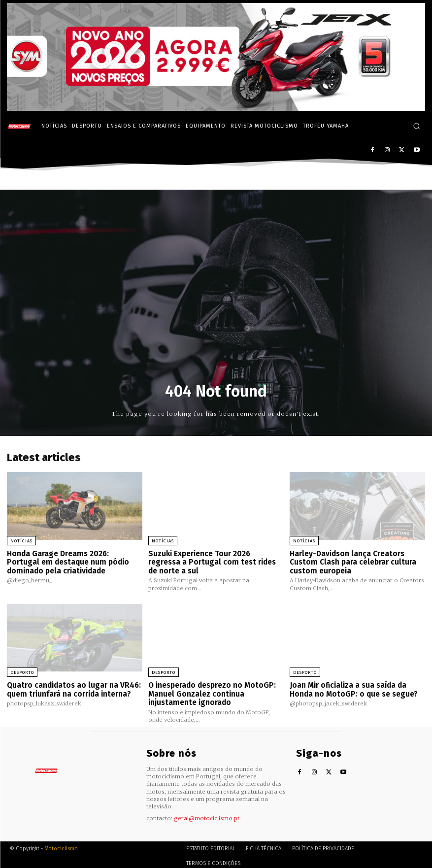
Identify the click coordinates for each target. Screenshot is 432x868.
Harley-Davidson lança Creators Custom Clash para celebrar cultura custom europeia (352, 561)
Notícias (21, 541)
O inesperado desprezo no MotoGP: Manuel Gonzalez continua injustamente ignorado (212, 691)
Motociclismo (61, 846)
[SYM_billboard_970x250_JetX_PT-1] (216, 108)
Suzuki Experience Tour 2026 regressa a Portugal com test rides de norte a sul (215, 561)
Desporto (22, 671)
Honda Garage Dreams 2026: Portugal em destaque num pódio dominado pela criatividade (73, 561)
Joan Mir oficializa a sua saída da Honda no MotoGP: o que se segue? (353, 687)
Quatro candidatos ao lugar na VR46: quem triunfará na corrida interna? (73, 687)
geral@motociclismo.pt (207, 815)
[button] (416, 126)
